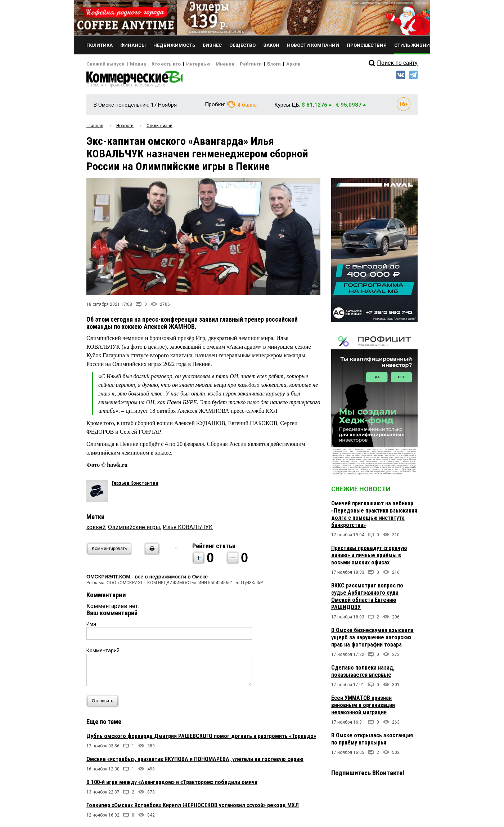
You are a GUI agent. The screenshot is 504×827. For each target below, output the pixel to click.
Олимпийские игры (134, 529)
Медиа (131, 64)
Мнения (207, 64)
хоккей (96, 529)
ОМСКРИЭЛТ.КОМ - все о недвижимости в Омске (147, 579)
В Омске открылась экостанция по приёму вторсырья (372, 741)
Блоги (251, 64)
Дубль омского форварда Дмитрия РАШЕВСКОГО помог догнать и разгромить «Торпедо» (201, 738)
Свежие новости (361, 491)
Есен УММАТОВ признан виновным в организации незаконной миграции (363, 707)
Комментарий (103, 653)
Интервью (184, 64)
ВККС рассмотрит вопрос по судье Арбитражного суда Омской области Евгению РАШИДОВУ (367, 598)
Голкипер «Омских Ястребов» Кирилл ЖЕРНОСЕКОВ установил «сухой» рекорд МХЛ (193, 807)
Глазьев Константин (135, 485)
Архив (268, 64)
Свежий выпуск (103, 64)
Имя (91, 626)
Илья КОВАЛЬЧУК (188, 529)
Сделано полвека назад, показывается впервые (363, 673)
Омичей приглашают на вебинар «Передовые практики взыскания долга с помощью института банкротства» (374, 516)
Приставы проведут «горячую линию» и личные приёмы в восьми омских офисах (369, 557)
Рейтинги (230, 64)
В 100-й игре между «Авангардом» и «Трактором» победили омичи (172, 784)
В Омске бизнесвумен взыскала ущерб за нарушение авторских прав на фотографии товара (372, 640)
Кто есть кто (156, 64)
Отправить (104, 703)
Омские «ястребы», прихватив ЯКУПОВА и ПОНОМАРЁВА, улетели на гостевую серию (195, 761)
